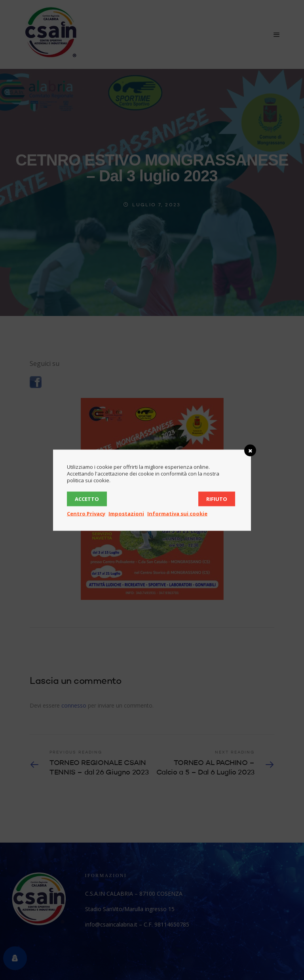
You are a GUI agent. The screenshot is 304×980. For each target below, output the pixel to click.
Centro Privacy (86, 513)
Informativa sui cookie (177, 513)
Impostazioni (126, 513)
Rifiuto (217, 499)
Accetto (87, 499)
